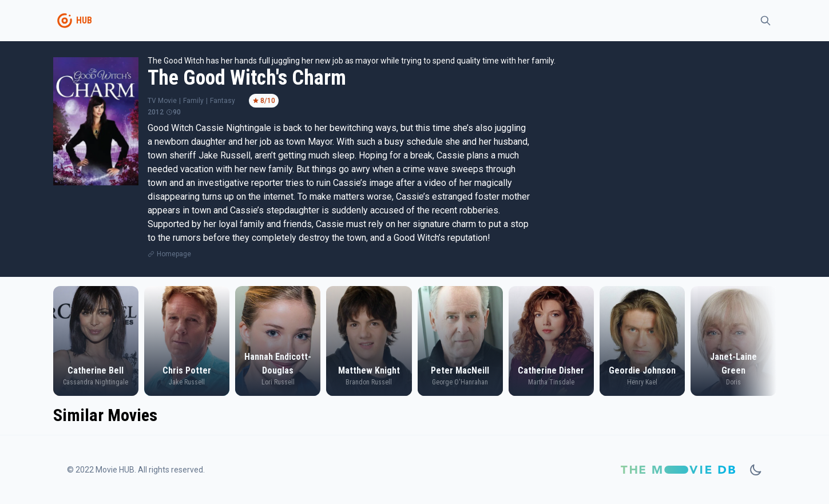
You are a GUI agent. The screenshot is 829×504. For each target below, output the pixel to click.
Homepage (174, 254)
